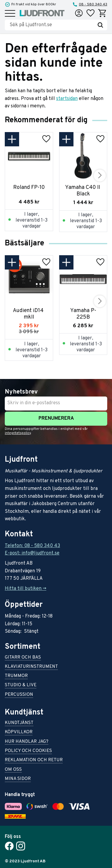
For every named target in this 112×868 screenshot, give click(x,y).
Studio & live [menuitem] (21, 686)
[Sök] (100, 25)
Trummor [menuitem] (16, 676)
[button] (10, 14)
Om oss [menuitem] (13, 770)
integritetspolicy (18, 433)
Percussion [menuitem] (19, 695)
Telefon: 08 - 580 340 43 (32, 546)
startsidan (67, 99)
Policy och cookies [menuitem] (28, 751)
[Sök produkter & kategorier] (52, 25)
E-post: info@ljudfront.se (32, 553)
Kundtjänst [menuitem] (19, 723)
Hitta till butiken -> (26, 589)
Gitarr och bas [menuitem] (23, 658)
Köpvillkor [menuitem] (19, 733)
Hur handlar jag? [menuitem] (27, 742)
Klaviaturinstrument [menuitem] (31, 667)
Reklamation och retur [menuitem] (34, 760)
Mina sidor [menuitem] (18, 779)
